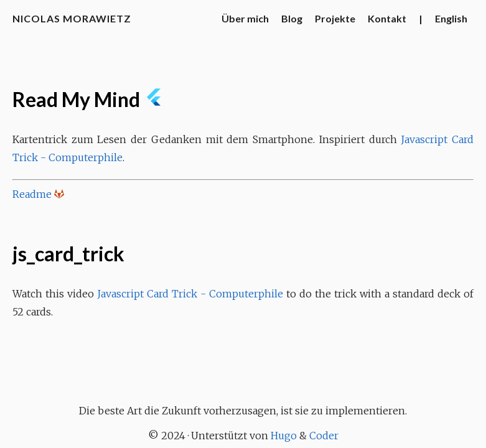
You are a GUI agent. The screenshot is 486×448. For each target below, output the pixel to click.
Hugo (284, 436)
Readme (32, 194)
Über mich (245, 18)
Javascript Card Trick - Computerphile (190, 294)
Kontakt (387, 18)
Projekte (335, 18)
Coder (324, 436)
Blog (292, 18)
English (451, 18)
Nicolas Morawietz (72, 18)
